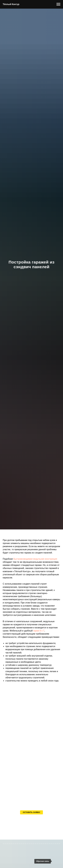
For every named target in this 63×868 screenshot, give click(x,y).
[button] (31, 812)
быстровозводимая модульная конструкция (35, 559)
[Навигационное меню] (58, 4)
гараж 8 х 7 (39, 631)
